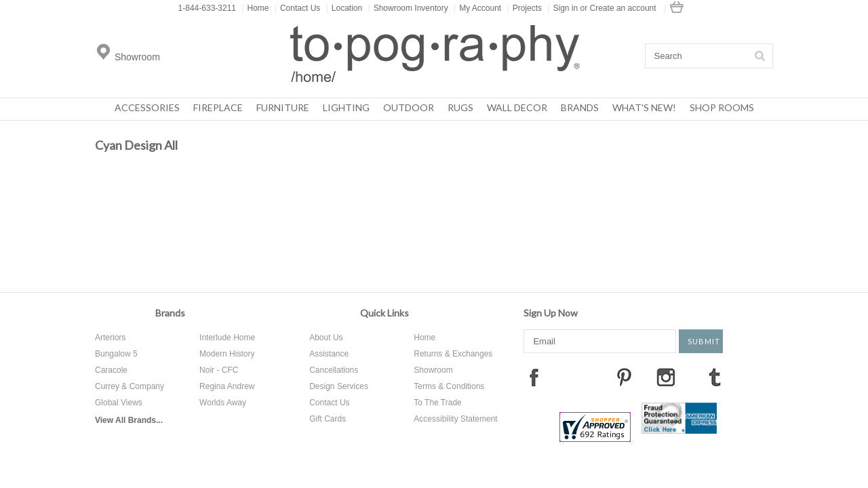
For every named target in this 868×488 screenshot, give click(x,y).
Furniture (283, 107)
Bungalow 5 (116, 354)
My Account (477, 8)
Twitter (583, 377)
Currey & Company (130, 386)
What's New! (644, 107)
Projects (525, 8)
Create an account (623, 8)
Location (344, 8)
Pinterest (624, 377)
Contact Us (297, 8)
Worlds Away (223, 403)
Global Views (119, 403)
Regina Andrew (227, 386)
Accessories (147, 107)
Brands (580, 107)
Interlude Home (227, 338)
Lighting (346, 107)
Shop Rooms (722, 107)
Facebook (534, 377)
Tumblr (715, 377)
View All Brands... (129, 420)
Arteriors (110, 338)
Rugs (460, 107)
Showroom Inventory (408, 8)
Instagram (666, 377)
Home (255, 8)
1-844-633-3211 (207, 8)
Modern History (227, 354)
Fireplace (218, 107)
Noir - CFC (219, 370)
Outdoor (409, 107)
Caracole (111, 370)
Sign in (565, 8)
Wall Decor (517, 107)
